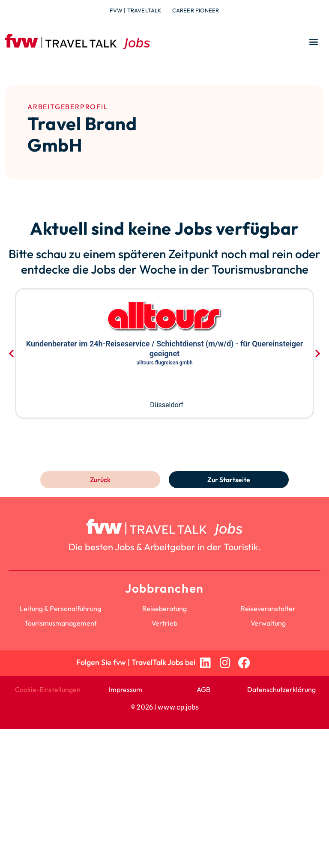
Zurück (100, 480)
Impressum (126, 689)
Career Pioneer (196, 10)
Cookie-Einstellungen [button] (48, 689)
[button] (313, 42)
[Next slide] (317, 353)
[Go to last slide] (12, 353)
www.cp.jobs (178, 707)
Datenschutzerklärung (281, 689)
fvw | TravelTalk (136, 10)
